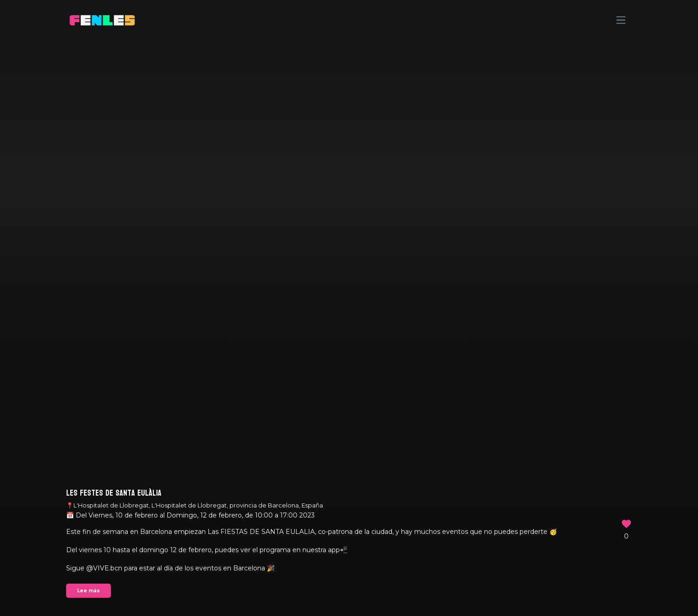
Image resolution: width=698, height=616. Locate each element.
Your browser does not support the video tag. (349, 308)
